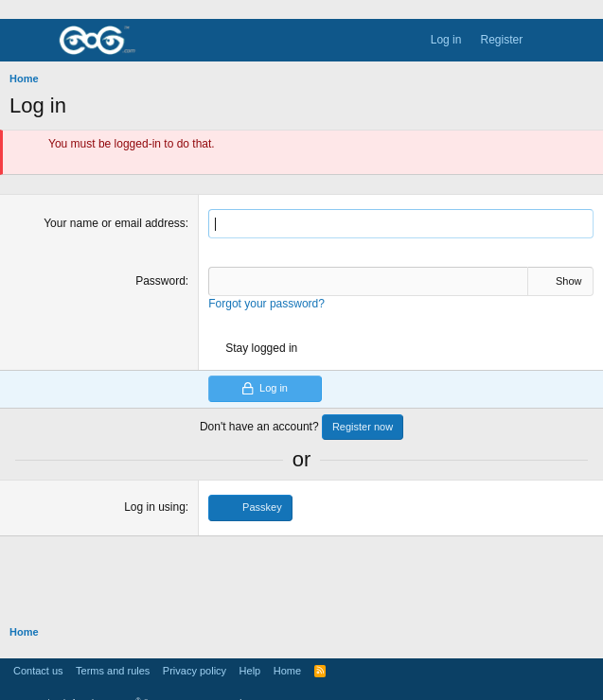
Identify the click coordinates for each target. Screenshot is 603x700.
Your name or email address (115, 223)
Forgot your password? (266, 304)
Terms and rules (113, 671)
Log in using (155, 507)
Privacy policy (195, 671)
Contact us (38, 671)
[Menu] (25, 41)
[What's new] (549, 40)
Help (250, 671)
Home (287, 671)
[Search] (583, 40)
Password (160, 281)
